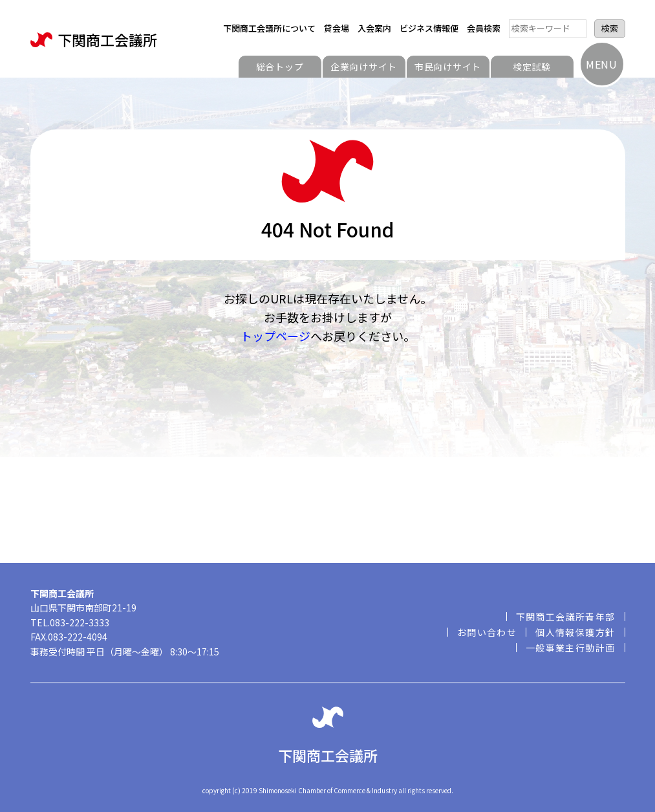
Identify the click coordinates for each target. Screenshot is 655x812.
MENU (602, 64)
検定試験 (532, 67)
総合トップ (280, 67)
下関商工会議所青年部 (566, 617)
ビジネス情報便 (429, 28)
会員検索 (484, 28)
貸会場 (337, 28)
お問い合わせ (487, 632)
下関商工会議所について (269, 28)
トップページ (275, 336)
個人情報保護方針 (575, 632)
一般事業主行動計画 (571, 648)
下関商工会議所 (94, 40)
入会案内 (374, 28)
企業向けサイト (364, 67)
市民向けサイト (448, 67)
